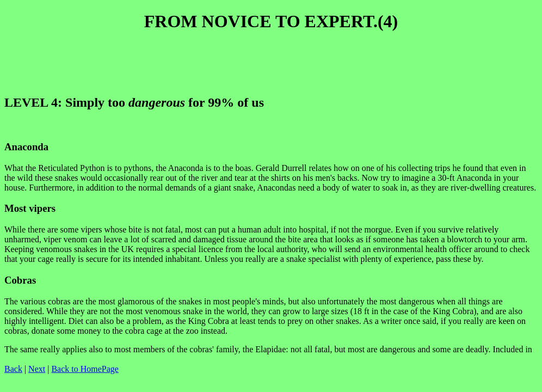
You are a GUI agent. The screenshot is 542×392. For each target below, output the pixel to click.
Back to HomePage (85, 369)
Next (37, 369)
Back (13, 369)
